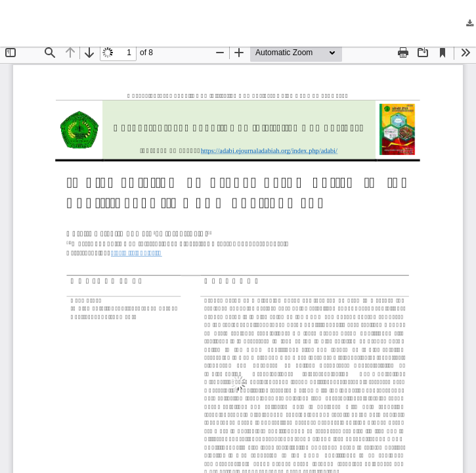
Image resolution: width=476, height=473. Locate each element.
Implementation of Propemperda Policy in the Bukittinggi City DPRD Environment (188, 24)
